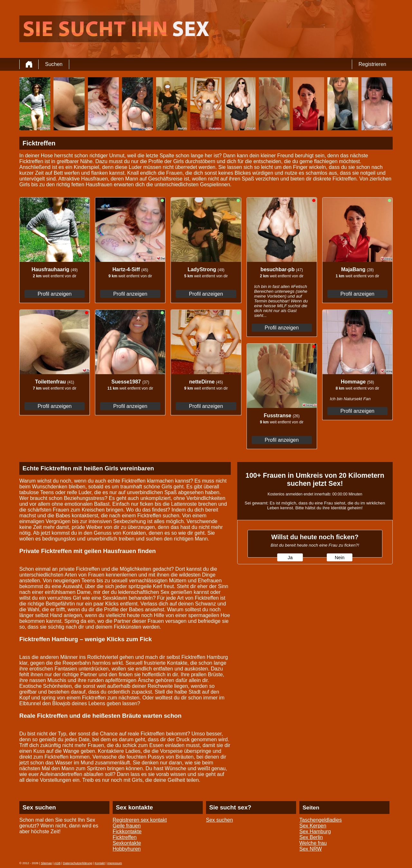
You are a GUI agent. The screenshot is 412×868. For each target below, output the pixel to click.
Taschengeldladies (321, 820)
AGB (57, 863)
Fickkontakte (127, 831)
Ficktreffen (125, 837)
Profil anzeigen (55, 294)
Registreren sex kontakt (140, 820)
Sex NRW (311, 849)
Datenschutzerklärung (78, 863)
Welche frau (313, 843)
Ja (290, 558)
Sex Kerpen (313, 826)
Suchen (54, 64)
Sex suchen (220, 820)
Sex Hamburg (315, 831)
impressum (115, 863)
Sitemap (46, 863)
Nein (340, 558)
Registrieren (372, 64)
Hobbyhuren (127, 849)
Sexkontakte (127, 843)
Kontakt (100, 863)
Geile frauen (127, 826)
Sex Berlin (311, 837)
